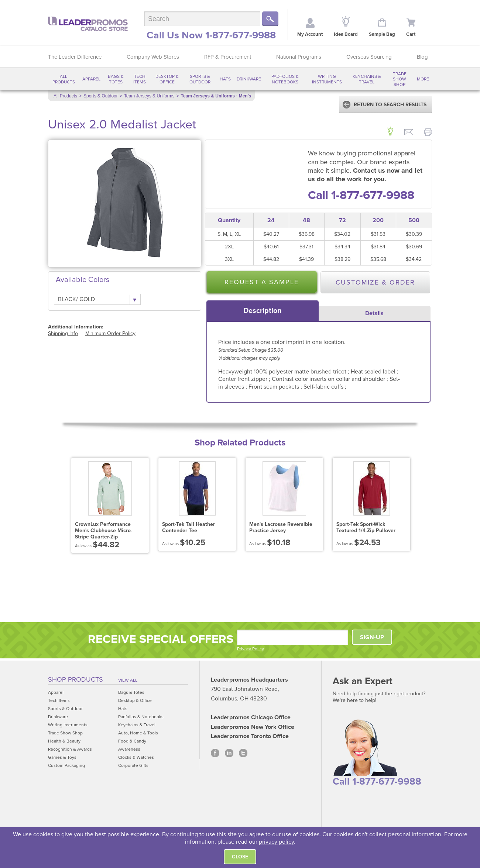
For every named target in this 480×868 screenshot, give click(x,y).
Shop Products (76, 679)
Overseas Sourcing (369, 57)
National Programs (299, 57)
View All (128, 680)
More (423, 79)
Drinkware (249, 79)
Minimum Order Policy (110, 333)
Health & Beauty (64, 741)
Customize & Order (375, 282)
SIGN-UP (372, 637)
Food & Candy (132, 741)
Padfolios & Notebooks (285, 79)
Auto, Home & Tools (138, 733)
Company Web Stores (153, 57)
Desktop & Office (167, 79)
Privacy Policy (251, 649)
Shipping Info (63, 333)
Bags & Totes (116, 79)
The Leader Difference (75, 57)
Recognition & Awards (70, 749)
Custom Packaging (66, 765)
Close (240, 857)
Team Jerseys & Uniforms (149, 96)
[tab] (263, 311)
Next (428, 505)
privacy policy (276, 842)
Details (374, 313)
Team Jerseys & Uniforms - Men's (216, 96)
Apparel (91, 79)
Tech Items (140, 79)
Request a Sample (262, 282)
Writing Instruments (327, 79)
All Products (64, 79)
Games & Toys (62, 757)
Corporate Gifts (133, 765)
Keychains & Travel (367, 79)
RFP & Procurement (228, 57)
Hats (225, 79)
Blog (422, 57)
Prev (52, 505)
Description (263, 311)
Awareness (129, 749)
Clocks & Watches (136, 757)
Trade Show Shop (400, 79)
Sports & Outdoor (200, 79)
